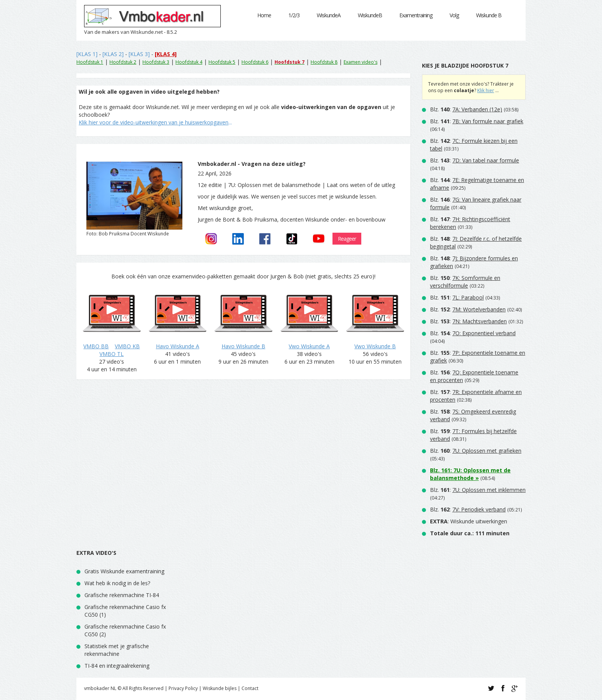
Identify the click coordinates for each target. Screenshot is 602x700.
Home (264, 15)
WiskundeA (329, 15)
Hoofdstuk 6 (255, 62)
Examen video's (361, 62)
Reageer (347, 239)
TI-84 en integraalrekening (117, 666)
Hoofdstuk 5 (222, 62)
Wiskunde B (489, 15)
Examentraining (416, 15)
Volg (454, 15)
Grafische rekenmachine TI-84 (122, 595)
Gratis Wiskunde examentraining (124, 571)
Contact (250, 688)
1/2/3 (294, 15)
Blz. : (466, 109)
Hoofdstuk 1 (90, 62)
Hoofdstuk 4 (189, 62)
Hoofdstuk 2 (123, 62)
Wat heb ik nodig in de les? (117, 583)
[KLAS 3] (139, 54)
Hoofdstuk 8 (324, 62)
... (155, 122)
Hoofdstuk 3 (156, 62)
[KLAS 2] (113, 54)
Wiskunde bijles (220, 688)
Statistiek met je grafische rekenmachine (117, 650)
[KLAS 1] (87, 54)
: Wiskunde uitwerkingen (469, 521)
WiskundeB (370, 15)
